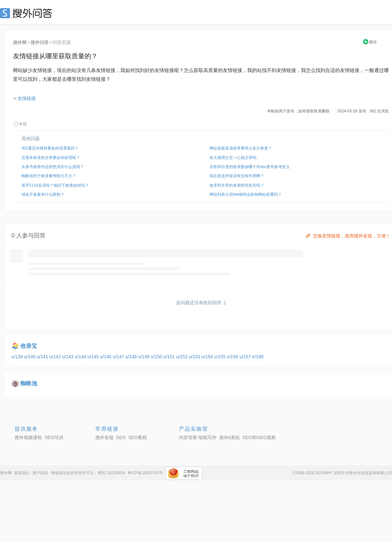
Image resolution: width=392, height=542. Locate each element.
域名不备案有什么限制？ (43, 194)
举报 (20, 124)
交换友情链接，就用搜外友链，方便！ (348, 236)
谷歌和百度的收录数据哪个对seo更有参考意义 (250, 167)
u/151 (170, 357)
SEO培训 (54, 437)
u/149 (144, 357)
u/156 (233, 357)
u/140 (30, 357)
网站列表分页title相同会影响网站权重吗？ (246, 194)
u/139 (18, 357)
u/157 (246, 357)
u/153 (195, 357)
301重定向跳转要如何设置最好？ (50, 148)
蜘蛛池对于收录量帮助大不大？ (49, 176)
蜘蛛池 (29, 384)
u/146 (107, 357)
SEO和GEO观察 (259, 437)
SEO (28, 13)
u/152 (182, 357)
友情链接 (27, 98)
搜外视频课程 (28, 437)
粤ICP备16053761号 (145, 473)
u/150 (157, 357)
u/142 (56, 357)
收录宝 (29, 346)
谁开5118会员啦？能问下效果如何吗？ (55, 185)
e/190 (258, 357)
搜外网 (20, 42)
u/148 (132, 357)
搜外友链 (104, 437)
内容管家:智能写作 (198, 437)
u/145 (94, 357)
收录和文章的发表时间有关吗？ (237, 185)
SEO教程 (138, 437)
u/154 (208, 357)
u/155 (220, 357)
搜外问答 (40, 42)
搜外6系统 (230, 437)
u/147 (119, 357)
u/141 (43, 357)
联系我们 (22, 473)
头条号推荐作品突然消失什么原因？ (53, 167)
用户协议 (40, 473)
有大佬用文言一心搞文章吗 (233, 158)
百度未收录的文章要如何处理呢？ (51, 158)
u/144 (81, 357)
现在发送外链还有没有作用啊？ (237, 176)
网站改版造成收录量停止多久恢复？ (241, 148)
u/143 (68, 357)
